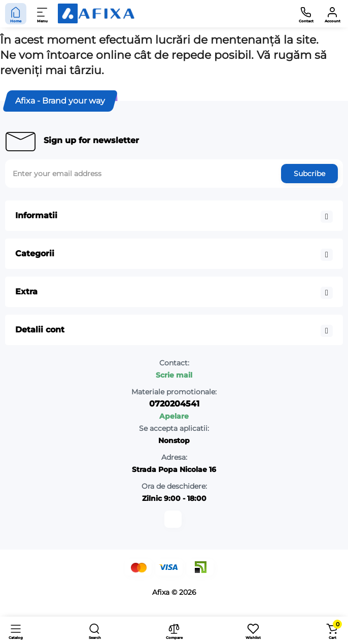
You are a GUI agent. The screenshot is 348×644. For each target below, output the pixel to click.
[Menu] (43, 14)
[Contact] (306, 14)
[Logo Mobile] (96, 14)
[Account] (332, 14)
